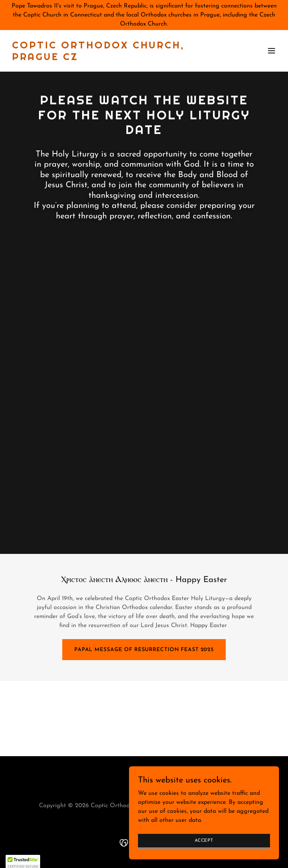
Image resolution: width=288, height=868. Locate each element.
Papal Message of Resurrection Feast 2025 (144, 650)
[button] (271, 51)
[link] (103, 59)
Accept (204, 840)
